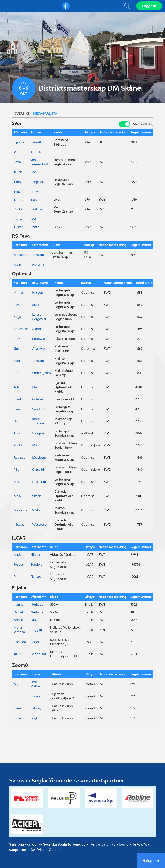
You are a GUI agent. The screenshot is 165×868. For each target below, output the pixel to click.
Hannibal (20, 642)
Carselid (38, 470)
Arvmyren (39, 349)
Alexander (21, 255)
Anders (19, 555)
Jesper (19, 564)
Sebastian (21, 329)
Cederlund (38, 654)
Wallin (35, 219)
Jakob (18, 172)
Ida (16, 696)
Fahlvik (35, 192)
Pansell (36, 142)
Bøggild (36, 630)
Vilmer (19, 293)
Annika (19, 620)
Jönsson (38, 255)
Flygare (36, 577)
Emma (18, 199)
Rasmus (19, 457)
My (16, 684)
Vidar (18, 482)
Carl (17, 373)
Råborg (36, 708)
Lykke (18, 718)
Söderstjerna (42, 373)
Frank (18, 399)
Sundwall (39, 339)
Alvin (17, 265)
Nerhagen (38, 604)
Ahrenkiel (37, 152)
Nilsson (38, 293)
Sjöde (36, 305)
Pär (16, 577)
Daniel (18, 612)
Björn (18, 421)
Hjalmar (19, 142)
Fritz (17, 339)
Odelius (38, 399)
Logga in (149, 6)
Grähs (35, 620)
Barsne (36, 642)
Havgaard (39, 433)
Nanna (19, 604)
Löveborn (39, 457)
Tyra (17, 192)
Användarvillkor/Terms (109, 844)
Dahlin (35, 227)
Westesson (40, 525)
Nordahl (38, 265)
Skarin (37, 496)
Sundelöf (39, 409)
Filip (17, 470)
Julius (18, 654)
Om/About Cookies (46, 850)
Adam (18, 387)
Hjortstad (39, 482)
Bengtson (37, 182)
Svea (17, 708)
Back (34, 172)
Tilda (17, 182)
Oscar (18, 219)
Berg (34, 199)
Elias (17, 409)
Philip (18, 209)
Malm (36, 445)
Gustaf (19, 349)
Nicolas (19, 525)
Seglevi (36, 718)
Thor (17, 433)
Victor (18, 152)
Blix (35, 387)
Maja (17, 317)
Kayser (35, 696)
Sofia (17, 162)
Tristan (19, 227)
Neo (17, 361)
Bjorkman (37, 209)
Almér (37, 329)
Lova (17, 305)
